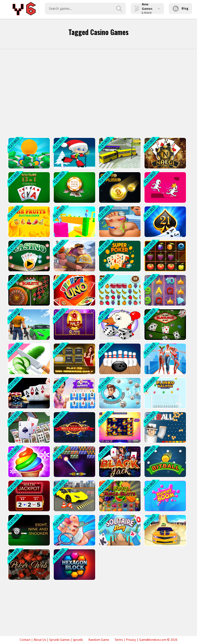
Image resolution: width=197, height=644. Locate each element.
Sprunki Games (59, 640)
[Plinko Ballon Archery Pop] (165, 397)
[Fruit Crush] (119, 293)
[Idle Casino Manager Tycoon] (29, 153)
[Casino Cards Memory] (29, 258)
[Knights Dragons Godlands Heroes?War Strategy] (74, 258)
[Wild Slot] (74, 328)
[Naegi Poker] (165, 153)
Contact (25, 640)
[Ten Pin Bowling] (119, 363)
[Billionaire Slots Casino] (165, 293)
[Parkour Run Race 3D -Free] (165, 188)
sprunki (78, 640)
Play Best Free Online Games (25, 9)
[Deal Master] (74, 363)
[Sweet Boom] (165, 502)
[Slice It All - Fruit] (29, 363)
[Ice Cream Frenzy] (29, 467)
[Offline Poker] (29, 397)
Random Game (99, 640)
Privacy (131, 640)
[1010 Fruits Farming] (165, 258)
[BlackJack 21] (119, 467)
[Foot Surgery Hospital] (119, 223)
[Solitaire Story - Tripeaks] (119, 537)
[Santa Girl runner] (74, 153)
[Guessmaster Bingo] (119, 397)
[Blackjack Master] (74, 188)
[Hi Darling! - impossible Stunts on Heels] (165, 363)
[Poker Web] (29, 572)
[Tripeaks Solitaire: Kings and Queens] (74, 397)
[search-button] (119, 9)
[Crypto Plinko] (119, 188)
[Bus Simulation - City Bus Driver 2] (119, 153)
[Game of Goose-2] (119, 328)
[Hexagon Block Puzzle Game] (74, 572)
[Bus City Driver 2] (74, 502)
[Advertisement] (98, 93)
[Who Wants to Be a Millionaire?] (74, 432)
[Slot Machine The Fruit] (29, 223)
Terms (119, 640)
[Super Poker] (119, 258)
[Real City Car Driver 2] (165, 537)
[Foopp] (74, 537)
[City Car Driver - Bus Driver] (29, 328)
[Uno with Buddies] (74, 293)
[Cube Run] (74, 223)
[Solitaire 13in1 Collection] (29, 188)
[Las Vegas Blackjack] (165, 328)
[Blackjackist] (165, 223)
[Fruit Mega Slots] (119, 502)
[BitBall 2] (165, 467)
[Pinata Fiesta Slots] (119, 432)
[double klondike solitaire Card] (29, 432)
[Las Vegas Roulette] (29, 293)
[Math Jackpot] (29, 502)
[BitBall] (165, 432)
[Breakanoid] (74, 467)
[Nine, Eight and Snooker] (29, 537)
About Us (40, 640)
